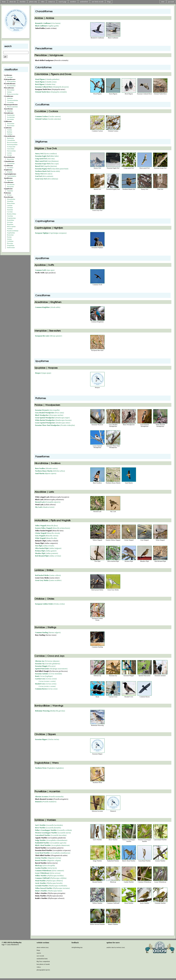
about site (13, 2)
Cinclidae (10, 216)
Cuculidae (10, 168)
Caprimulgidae (12, 176)
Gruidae (9, 130)
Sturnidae (10, 210)
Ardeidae (10, 98)
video (43, 2)
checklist (23, 2)
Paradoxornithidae (13, 231)
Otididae (10, 134)
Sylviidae (10, 222)
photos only (33, 2)
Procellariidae (11, 86)
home (4, 2)
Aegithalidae (11, 233)
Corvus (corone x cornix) (47, 681)
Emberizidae (11, 247)
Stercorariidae (11, 151)
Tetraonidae (11, 123)
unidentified (84, 2)
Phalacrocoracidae (13, 94)
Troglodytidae (11, 218)
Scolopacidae (11, 147)
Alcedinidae (11, 184)
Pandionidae (11, 115)
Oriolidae (10, 208)
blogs (109, 2)
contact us (52, 2)
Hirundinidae (11, 199)
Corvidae (10, 212)
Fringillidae (11, 245)
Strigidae (10, 172)
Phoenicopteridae (12, 107)
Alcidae (9, 155)
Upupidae (10, 191)
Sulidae (9, 92)
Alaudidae (10, 201)
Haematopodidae (12, 144)
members (73, 2)
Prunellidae (11, 220)
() (48, 23)
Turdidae (10, 229)
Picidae (9, 195)
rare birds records (98, 2)
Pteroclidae (10, 159)
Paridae (9, 237)
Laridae (9, 153)
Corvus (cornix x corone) (47, 686)
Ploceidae (10, 243)
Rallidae (10, 132)
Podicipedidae (11, 81)
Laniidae (10, 205)
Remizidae (10, 235)
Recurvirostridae (12, 142)
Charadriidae (11, 140)
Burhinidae (10, 138)
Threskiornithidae (12, 100)
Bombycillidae (12, 214)
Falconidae (10, 119)
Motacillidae (11, 203)
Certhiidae (10, 241)
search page (62, 2)
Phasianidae (11, 126)
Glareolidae (11, 149)
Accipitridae (11, 117)
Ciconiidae (10, 102)
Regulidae (10, 224)
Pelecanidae (11, 90)
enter (163, 2)
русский (171, 2)
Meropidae (10, 186)
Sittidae (9, 239)
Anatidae (10, 111)
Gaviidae (10, 77)
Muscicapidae (11, 226)
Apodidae (10, 180)
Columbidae (11, 163)
